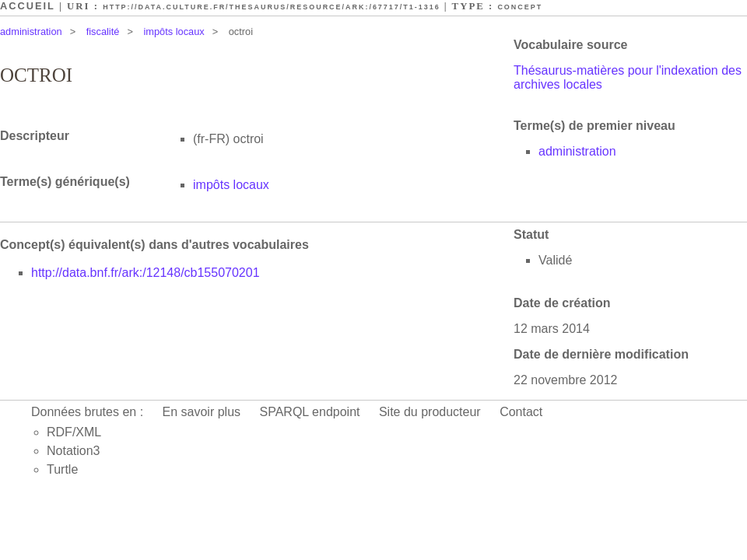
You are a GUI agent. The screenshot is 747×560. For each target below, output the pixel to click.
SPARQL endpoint (310, 412)
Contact (521, 412)
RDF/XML (74, 432)
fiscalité (103, 31)
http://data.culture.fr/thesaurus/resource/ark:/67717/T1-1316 (271, 7)
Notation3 (74, 451)
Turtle (62, 469)
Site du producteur (430, 412)
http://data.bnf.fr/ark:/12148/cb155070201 (146, 273)
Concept (520, 7)
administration (31, 31)
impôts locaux (174, 31)
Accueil (28, 6)
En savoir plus (202, 412)
